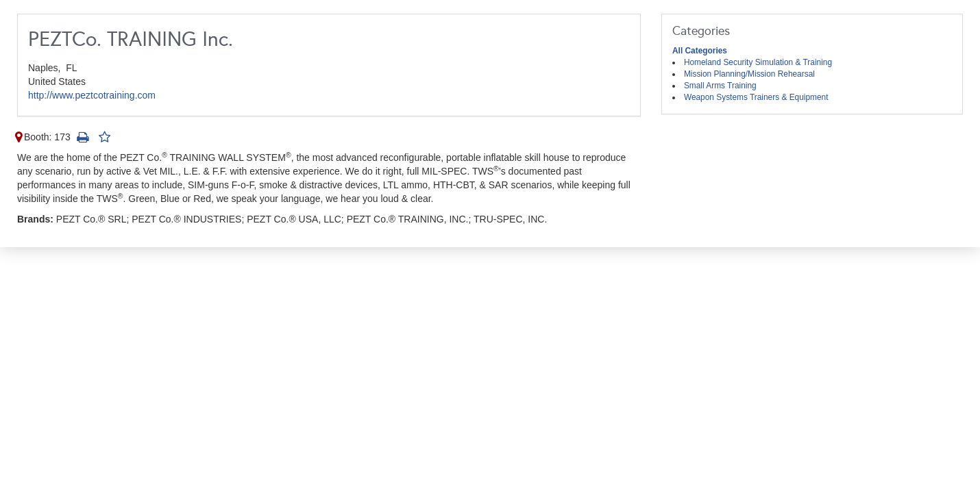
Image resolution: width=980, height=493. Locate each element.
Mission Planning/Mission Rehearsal (749, 74)
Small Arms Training (720, 86)
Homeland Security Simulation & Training (758, 62)
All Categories (700, 51)
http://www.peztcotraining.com (92, 95)
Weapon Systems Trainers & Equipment (756, 97)
